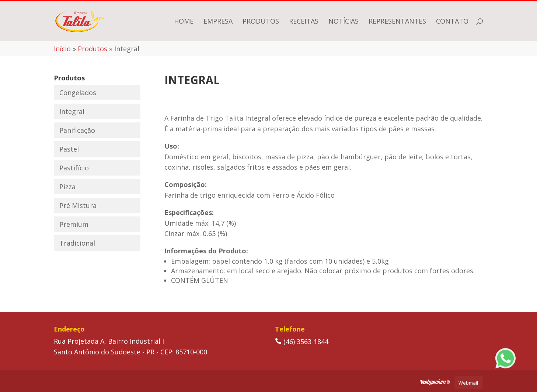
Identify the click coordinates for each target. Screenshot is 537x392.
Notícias (344, 22)
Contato (452, 22)
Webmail (468, 383)
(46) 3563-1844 (302, 341)
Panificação (77, 130)
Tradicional (77, 243)
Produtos (261, 22)
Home (184, 22)
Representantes (397, 22)
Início (62, 49)
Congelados (78, 93)
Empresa (218, 22)
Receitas (304, 22)
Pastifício (74, 168)
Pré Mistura (78, 205)
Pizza (67, 187)
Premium (74, 224)
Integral (72, 111)
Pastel (69, 149)
